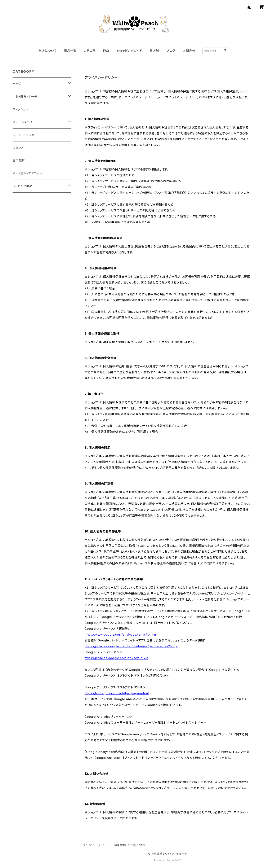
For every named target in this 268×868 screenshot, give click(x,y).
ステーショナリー (24, 122)
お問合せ (189, 51)
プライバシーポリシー (95, 845)
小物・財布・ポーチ (25, 97)
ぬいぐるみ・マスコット (27, 173)
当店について (48, 51)
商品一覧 (70, 51)
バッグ (17, 84)
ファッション (20, 109)
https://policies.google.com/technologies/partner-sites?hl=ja (131, 646)
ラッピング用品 (23, 186)
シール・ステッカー (25, 135)
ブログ (171, 51)
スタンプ (18, 148)
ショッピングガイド (129, 51)
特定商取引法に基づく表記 (130, 845)
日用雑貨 (19, 160)
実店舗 (154, 51)
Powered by (167, 860)
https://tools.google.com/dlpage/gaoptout (117, 693)
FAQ (106, 51)
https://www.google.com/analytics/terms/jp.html (121, 634)
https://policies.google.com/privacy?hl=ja (116, 658)
